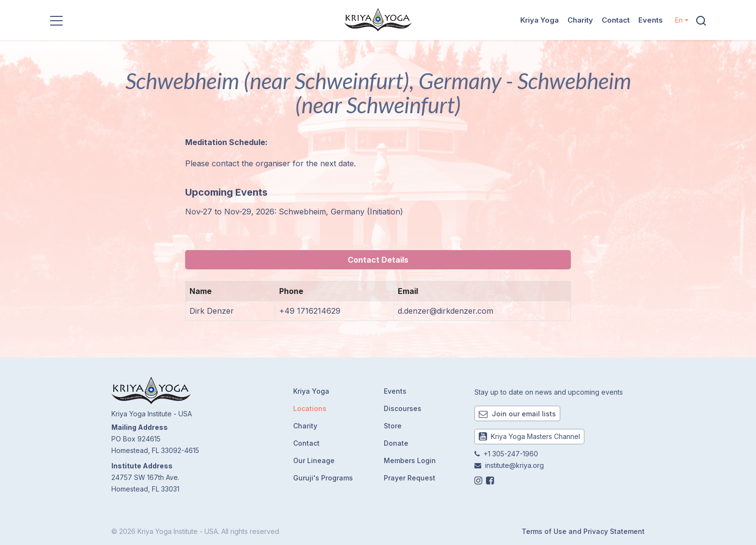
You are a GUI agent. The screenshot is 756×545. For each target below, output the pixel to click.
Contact (616, 20)
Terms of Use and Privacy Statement (583, 531)
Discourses (403, 408)
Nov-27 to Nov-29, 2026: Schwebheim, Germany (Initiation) (294, 212)
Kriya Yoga (540, 20)
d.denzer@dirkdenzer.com (445, 311)
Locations (310, 408)
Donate (396, 443)
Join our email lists (517, 414)
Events (651, 20)
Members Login (410, 460)
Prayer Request (410, 478)
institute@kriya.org (514, 465)
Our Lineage (314, 460)
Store (393, 426)
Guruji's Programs (323, 478)
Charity (580, 20)
